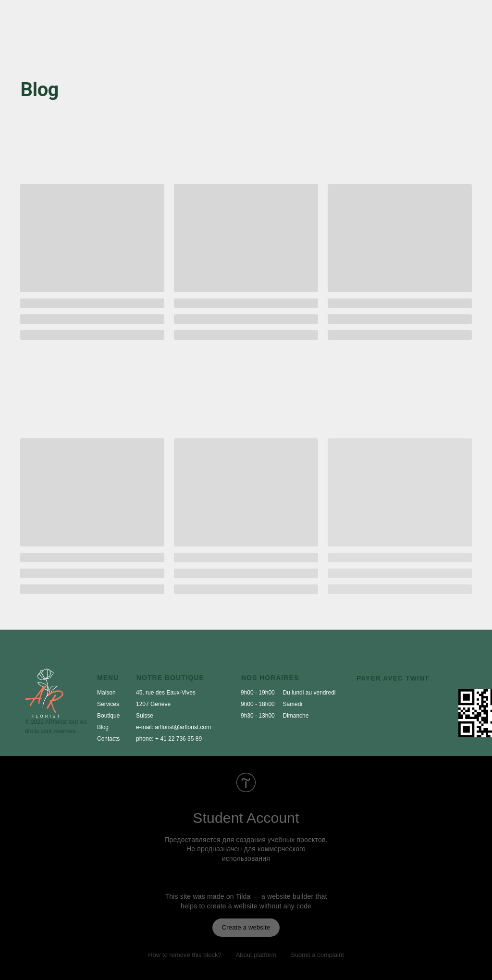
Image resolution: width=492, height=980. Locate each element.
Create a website (246, 927)
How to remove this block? (184, 955)
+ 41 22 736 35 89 (178, 739)
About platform (256, 955)
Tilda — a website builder (275, 896)
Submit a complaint (317, 955)
